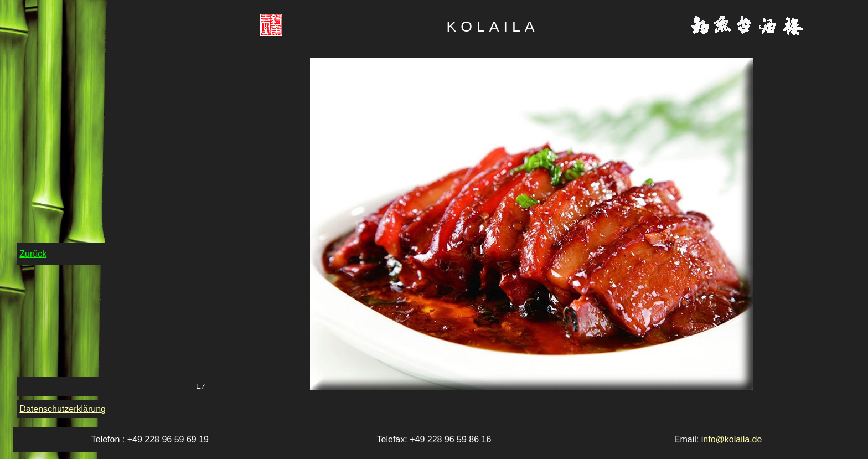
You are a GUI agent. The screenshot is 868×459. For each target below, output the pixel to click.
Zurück (33, 254)
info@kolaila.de (732, 439)
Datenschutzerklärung (63, 409)
